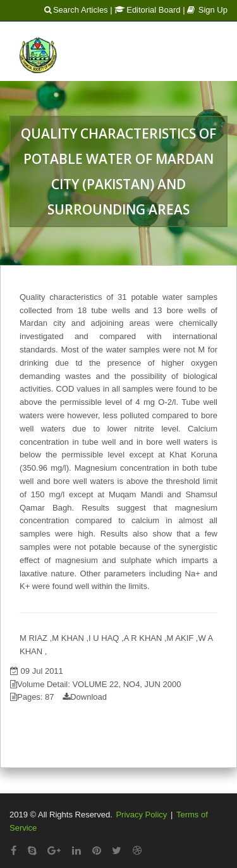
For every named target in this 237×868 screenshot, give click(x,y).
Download (88, 697)
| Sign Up (205, 10)
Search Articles (76, 10)
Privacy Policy (141, 815)
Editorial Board (147, 10)
